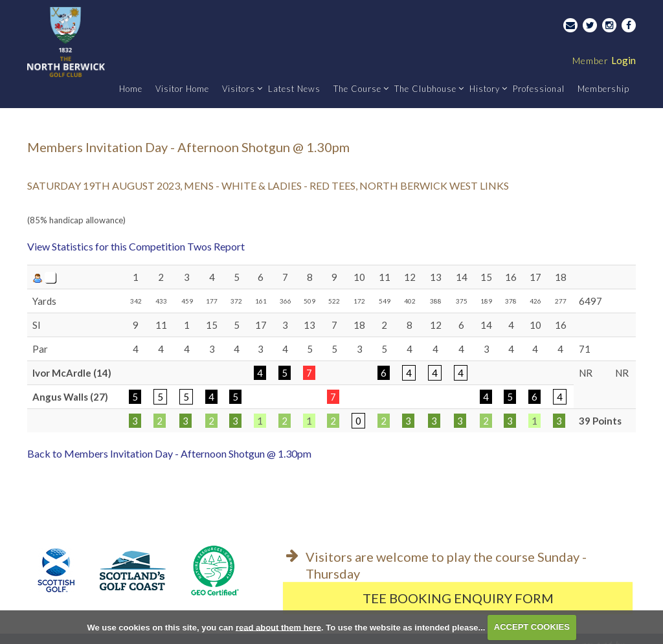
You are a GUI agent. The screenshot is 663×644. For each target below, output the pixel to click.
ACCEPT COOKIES (532, 627)
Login (604, 60)
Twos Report (216, 246)
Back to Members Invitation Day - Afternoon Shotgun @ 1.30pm (169, 453)
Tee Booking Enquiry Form (458, 598)
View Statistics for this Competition (106, 246)
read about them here (278, 627)
